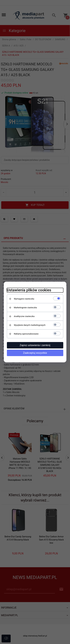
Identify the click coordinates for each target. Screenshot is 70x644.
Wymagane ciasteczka (24, 299)
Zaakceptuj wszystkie (35, 353)
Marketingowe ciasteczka (25, 308)
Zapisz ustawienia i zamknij (35, 345)
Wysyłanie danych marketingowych (30, 325)
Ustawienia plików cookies (29, 290)
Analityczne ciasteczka (24, 316)
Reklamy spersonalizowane (26, 334)
